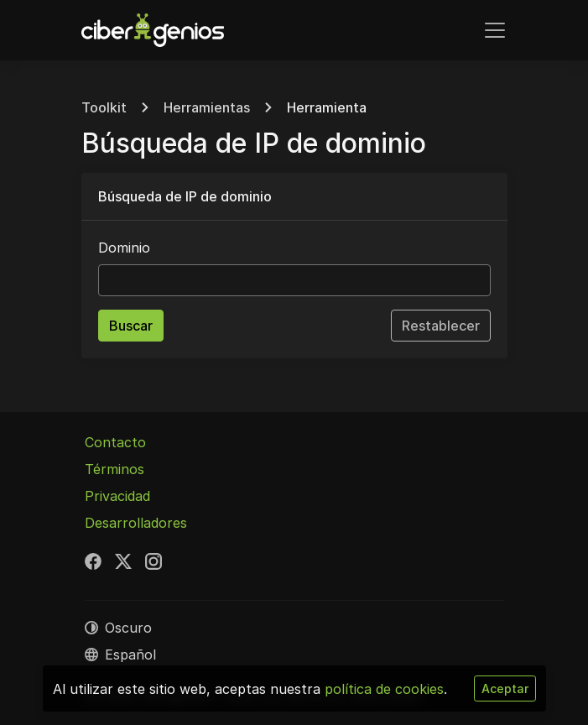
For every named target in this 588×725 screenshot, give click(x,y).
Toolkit (104, 107)
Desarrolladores (136, 523)
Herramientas (207, 107)
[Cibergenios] (153, 30)
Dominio (124, 248)
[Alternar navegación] (495, 30)
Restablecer (441, 326)
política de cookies (384, 689)
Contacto (115, 442)
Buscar (131, 326)
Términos (114, 469)
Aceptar (505, 688)
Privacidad (117, 496)
